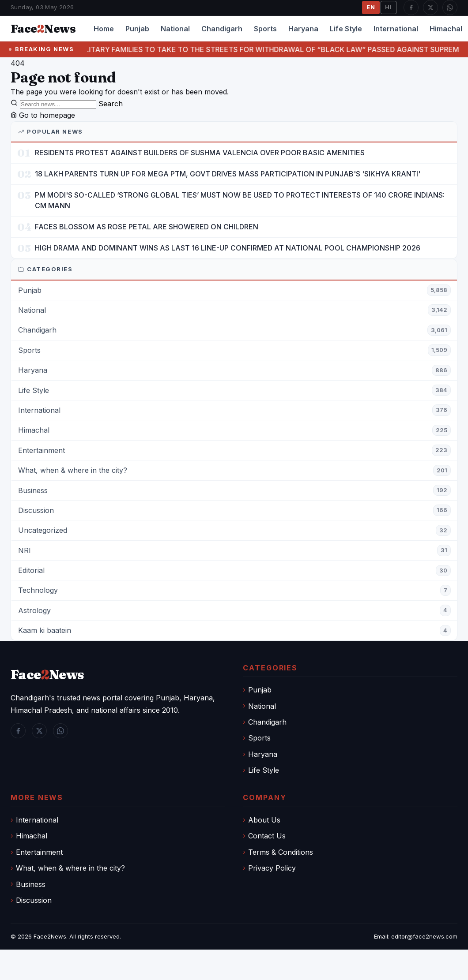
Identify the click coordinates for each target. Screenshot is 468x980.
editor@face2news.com (424, 936)
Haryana (303, 29)
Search (111, 104)
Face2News (50, 936)
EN (371, 7)
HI (389, 7)
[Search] (58, 104)
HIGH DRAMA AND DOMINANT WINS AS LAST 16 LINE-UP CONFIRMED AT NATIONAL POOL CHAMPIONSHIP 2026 (228, 248)
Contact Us (267, 836)
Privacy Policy (272, 868)
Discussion (34, 900)
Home (104, 29)
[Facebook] (411, 7)
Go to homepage (43, 115)
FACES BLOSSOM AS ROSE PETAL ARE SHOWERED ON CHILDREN (147, 227)
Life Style (346, 29)
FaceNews (47, 675)
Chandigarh (222, 29)
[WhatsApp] (450, 7)
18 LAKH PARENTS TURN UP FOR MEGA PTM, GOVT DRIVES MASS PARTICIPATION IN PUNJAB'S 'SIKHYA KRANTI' (228, 174)
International (396, 29)
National (175, 29)
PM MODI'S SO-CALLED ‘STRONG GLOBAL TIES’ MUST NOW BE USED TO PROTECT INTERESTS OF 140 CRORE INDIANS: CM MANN (240, 200)
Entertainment (39, 852)
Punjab (137, 29)
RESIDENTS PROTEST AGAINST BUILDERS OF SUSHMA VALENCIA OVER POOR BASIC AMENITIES (200, 153)
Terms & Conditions (281, 852)
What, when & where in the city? (70, 868)
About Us (264, 820)
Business (31, 884)
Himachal (32, 836)
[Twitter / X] (430, 7)
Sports (265, 29)
